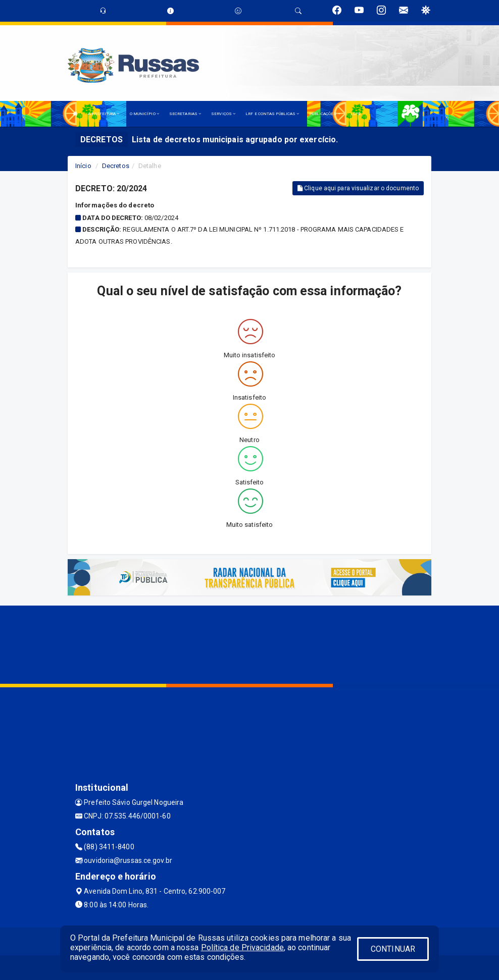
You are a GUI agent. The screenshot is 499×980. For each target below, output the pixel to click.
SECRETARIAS (185, 114)
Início (83, 166)
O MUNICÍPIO (144, 114)
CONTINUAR (393, 949)
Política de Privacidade (242, 947)
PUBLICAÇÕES (325, 114)
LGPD (356, 114)
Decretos (116, 166)
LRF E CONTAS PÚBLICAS (272, 114)
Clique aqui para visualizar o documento (358, 188)
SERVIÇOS (223, 114)
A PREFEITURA (104, 114)
